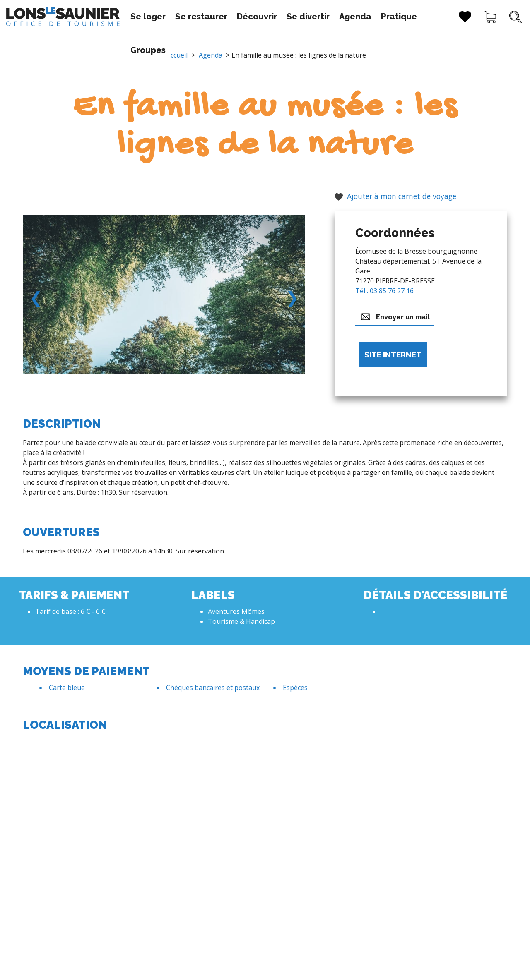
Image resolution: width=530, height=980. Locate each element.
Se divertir (283, 17)
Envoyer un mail (395, 317)
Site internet (393, 355)
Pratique (374, 17)
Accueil (177, 55)
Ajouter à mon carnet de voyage (395, 196)
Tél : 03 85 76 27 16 (384, 291)
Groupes (419, 17)
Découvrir (232, 17)
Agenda (330, 17)
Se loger (123, 17)
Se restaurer (176, 17)
